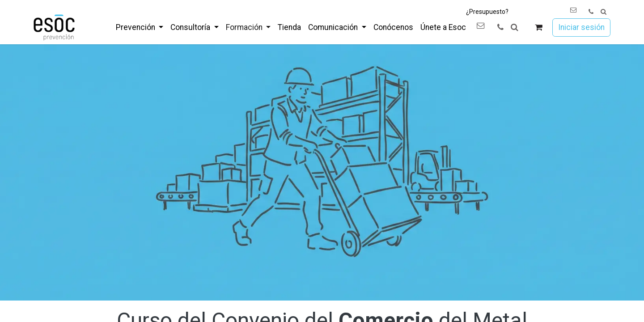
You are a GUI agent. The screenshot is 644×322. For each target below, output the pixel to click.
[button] (604, 12)
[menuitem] (140, 27)
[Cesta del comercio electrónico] (539, 28)
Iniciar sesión (581, 27)
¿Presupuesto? (487, 12)
